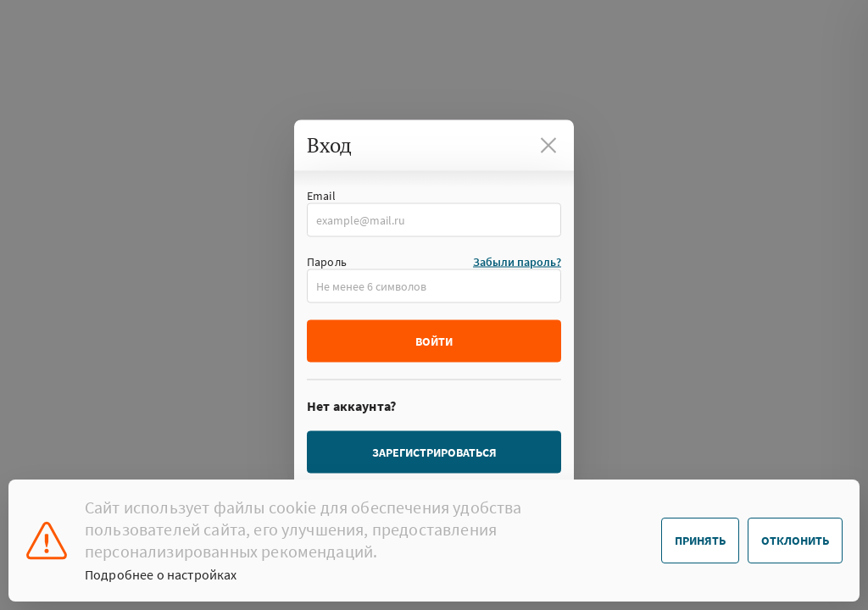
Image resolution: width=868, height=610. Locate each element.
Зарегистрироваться (434, 452)
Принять (700, 541)
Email (321, 196)
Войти (434, 341)
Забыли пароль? (517, 262)
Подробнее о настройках (161, 574)
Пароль (327, 262)
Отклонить (795, 541)
